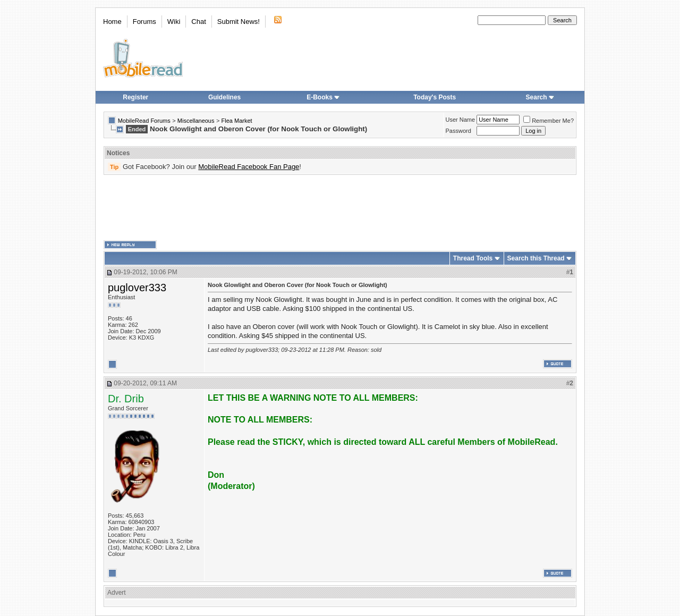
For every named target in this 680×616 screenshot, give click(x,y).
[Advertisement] (340, 208)
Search (540, 97)
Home (112, 22)
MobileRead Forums (144, 121)
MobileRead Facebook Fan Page (249, 167)
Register (135, 97)
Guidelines (224, 97)
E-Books (323, 97)
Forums (144, 22)
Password (458, 131)
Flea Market (237, 121)
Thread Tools (473, 258)
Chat (198, 22)
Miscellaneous (196, 121)
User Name (461, 120)
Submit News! (239, 22)
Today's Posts (435, 97)
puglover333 (137, 288)
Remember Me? (549, 121)
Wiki (174, 22)
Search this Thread (536, 258)
